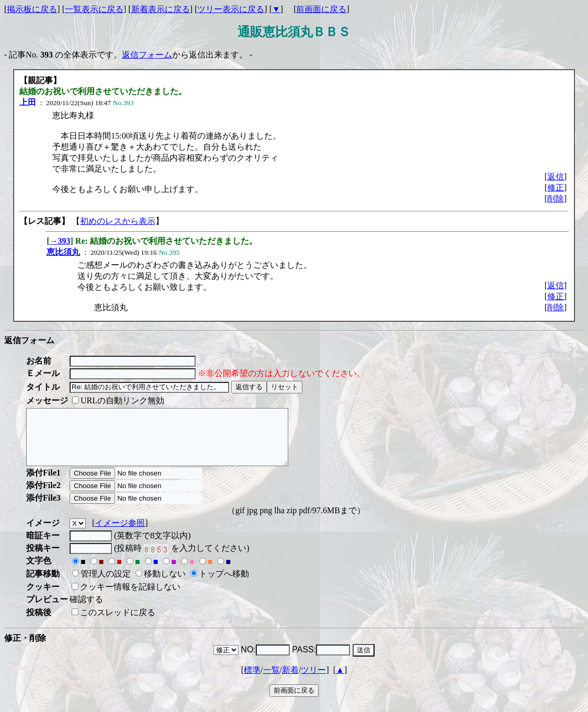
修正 (556, 188)
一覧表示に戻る (94, 9)
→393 (60, 241)
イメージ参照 (120, 534)
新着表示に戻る (161, 9)
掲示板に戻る (32, 9)
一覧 (272, 681)
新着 (290, 681)
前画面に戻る (321, 9)
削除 (556, 199)
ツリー (313, 681)
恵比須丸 (63, 252)
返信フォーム (147, 55)
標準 (252, 681)
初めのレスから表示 (118, 221)
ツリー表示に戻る (231, 9)
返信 (556, 177)
